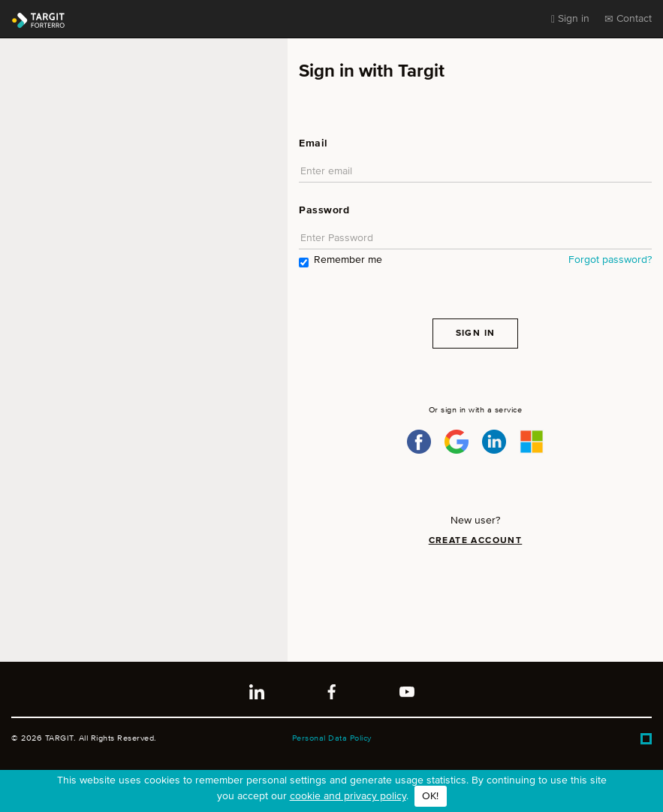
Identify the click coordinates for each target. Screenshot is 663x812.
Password (324, 210)
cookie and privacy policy (348, 796)
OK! (430, 796)
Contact (628, 19)
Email (313, 143)
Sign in (570, 19)
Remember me (341, 261)
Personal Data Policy (332, 738)
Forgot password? (610, 260)
